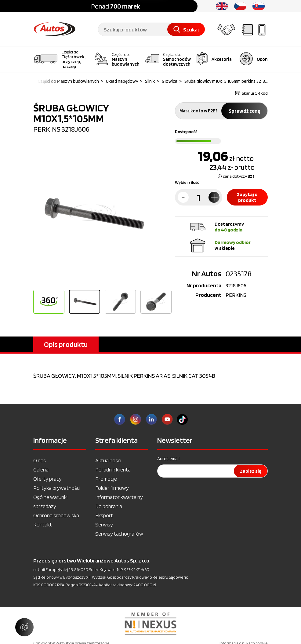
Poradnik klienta (113, 469)
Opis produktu (66, 344)
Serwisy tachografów (119, 534)
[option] (92, 213)
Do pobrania (109, 506)
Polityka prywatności (57, 488)
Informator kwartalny (119, 497)
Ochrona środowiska (56, 515)
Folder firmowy (112, 488)
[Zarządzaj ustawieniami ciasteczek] (24, 627)
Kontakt (43, 524)
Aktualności (108, 460)
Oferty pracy (47, 479)
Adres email (168, 459)
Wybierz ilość (187, 182)
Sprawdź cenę (244, 111)
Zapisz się (251, 471)
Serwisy (104, 524)
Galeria (41, 469)
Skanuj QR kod (252, 93)
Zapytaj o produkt (247, 197)
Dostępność (186, 132)
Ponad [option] (116, 6)
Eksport (104, 515)
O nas (40, 460)
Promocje (106, 479)
